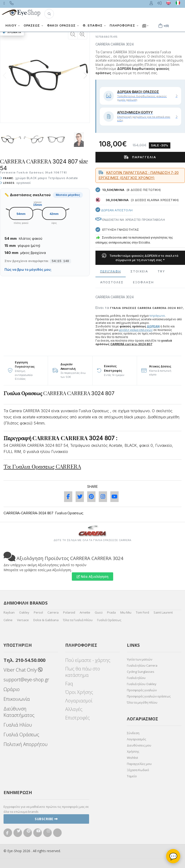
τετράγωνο (157, 316)
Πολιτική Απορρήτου (26, 744)
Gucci (99, 612)
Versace (23, 620)
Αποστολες (112, 282)
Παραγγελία (140, 157)
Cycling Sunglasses (141, 672)
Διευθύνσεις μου (139, 745)
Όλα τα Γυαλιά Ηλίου (78, 620)
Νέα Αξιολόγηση (92, 576)
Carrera (53, 612)
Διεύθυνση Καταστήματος (19, 712)
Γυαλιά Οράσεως (109, 620)
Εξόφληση (143, 282)
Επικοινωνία (17, 699)
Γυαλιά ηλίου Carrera (142, 665)
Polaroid (69, 612)
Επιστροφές (77, 718)
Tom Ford (142, 612)
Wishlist (132, 758)
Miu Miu (126, 612)
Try (161, 271)
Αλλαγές (74, 709)
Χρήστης (133, 751)
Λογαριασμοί (79, 701)
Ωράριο (12, 689)
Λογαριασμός (136, 739)
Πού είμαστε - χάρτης (88, 660)
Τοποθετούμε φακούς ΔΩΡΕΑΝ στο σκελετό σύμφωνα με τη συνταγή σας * (140, 258)
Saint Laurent (163, 612)
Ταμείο (132, 776)
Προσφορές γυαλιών (142, 690)
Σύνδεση (133, 733)
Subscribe (46, 819)
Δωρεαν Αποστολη (114, 210)
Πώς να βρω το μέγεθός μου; (28, 270)
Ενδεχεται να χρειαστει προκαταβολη (130, 220)
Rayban (9, 612)
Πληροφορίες (124, 25)
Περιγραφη (111, 271)
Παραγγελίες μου (139, 764)
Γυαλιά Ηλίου (18, 725)
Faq (69, 684)
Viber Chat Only (23, 670)
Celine (8, 620)
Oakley (24, 612)
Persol (38, 612)
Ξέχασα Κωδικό (138, 770)
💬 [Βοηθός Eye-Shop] (173, 856)
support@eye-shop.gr (26, 680)
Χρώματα (12, 32)
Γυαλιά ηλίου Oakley (142, 684)
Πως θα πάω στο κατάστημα (83, 672)
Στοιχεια (139, 271)
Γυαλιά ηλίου (136, 678)
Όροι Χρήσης (79, 692)
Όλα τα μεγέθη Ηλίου (142, 702)
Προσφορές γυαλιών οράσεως (149, 696)
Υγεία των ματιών (140, 659)
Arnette (85, 612)
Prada (111, 612)
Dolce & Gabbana (46, 620)
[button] (49, 14)
